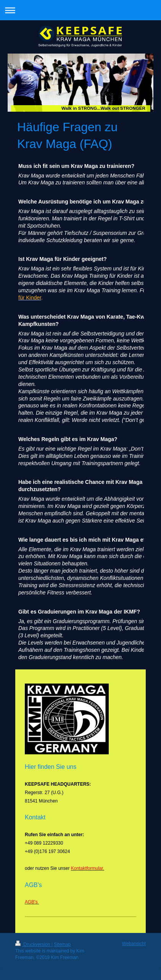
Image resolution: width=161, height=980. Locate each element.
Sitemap (62, 944)
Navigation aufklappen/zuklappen (80, 10)
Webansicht (134, 944)
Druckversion (33, 944)
